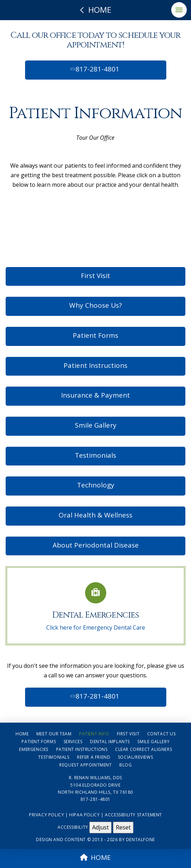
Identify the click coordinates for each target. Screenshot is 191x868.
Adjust (100, 827)
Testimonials (96, 455)
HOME (96, 857)
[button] (179, 10)
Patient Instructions (96, 365)
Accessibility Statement (133, 815)
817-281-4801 (94, 69)
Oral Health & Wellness (96, 515)
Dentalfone (141, 840)
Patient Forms (96, 335)
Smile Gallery (96, 425)
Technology (96, 485)
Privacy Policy (46, 815)
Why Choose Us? (96, 305)
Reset (123, 827)
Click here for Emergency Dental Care (96, 627)
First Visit (96, 276)
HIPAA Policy (84, 815)
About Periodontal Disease (96, 545)
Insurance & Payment (96, 395)
